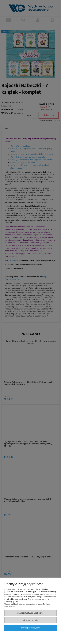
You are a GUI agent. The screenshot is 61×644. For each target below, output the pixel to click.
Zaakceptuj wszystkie (31, 628)
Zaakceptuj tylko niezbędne (30, 613)
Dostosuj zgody (31, 620)
